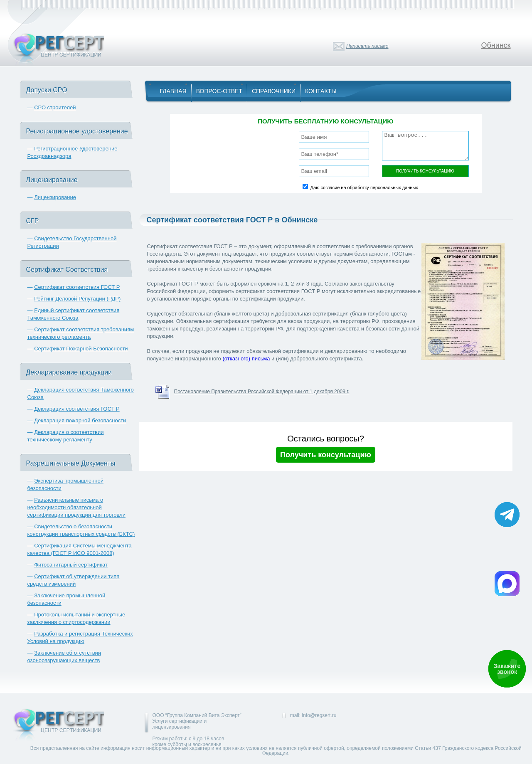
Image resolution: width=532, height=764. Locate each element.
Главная (173, 91)
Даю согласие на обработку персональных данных (364, 187)
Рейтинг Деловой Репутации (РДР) (77, 299)
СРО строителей (55, 107)
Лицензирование (55, 197)
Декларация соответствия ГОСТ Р (77, 409)
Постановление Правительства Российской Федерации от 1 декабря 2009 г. (262, 392)
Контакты (321, 91)
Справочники (274, 91)
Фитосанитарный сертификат (71, 565)
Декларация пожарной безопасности (80, 420)
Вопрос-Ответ (219, 91)
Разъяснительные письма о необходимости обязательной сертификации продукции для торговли (76, 507)
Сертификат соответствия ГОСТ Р (77, 287)
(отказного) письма (246, 359)
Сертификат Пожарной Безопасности (81, 349)
